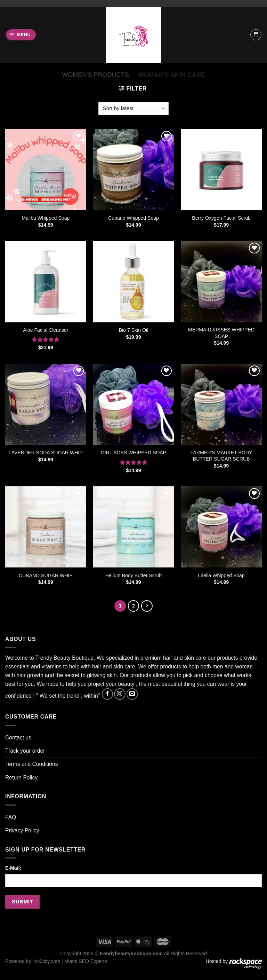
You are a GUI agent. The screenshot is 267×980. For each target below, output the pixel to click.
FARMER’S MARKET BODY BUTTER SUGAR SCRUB (221, 456)
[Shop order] (133, 109)
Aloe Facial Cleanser (46, 330)
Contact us (18, 738)
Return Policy (21, 778)
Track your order (25, 751)
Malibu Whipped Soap (46, 218)
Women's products (95, 75)
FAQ (11, 817)
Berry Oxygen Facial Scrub (221, 218)
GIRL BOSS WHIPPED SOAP (133, 453)
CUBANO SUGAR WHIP (46, 575)
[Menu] (21, 35)
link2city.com (46, 961)
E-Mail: (13, 868)
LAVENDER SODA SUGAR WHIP (46, 453)
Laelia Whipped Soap (221, 575)
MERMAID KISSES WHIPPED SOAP (221, 333)
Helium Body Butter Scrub (133, 575)
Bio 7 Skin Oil (134, 330)
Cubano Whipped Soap (133, 218)
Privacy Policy (22, 830)
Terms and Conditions (32, 764)
